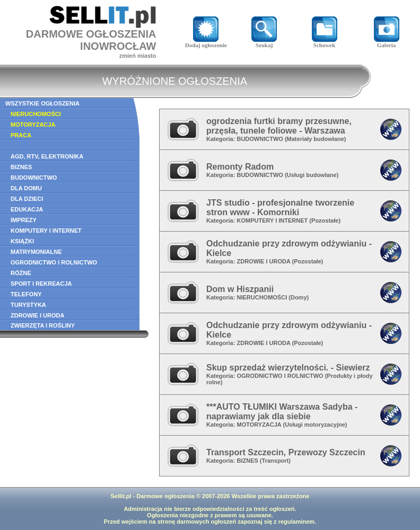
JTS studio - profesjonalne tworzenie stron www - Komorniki (280, 207)
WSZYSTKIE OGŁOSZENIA (42, 103)
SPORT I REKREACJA (41, 284)
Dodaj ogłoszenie (206, 42)
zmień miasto (138, 56)
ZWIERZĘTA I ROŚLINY (43, 325)
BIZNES (21, 167)
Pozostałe (325, 220)
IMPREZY (24, 220)
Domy (299, 297)
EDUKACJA (27, 209)
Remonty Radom (240, 167)
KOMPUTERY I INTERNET (46, 231)
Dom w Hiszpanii (240, 289)
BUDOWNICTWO (34, 178)
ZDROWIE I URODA (37, 315)
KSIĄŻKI (22, 241)
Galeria (387, 42)
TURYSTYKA (28, 305)
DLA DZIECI (27, 199)
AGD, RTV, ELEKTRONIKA (47, 156)
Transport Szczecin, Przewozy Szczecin (286, 452)
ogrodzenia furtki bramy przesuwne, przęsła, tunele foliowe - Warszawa (279, 126)
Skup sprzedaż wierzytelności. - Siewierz (288, 368)
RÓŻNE (21, 273)
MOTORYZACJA (33, 125)
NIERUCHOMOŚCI (36, 114)
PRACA (21, 135)
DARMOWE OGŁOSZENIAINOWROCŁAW (91, 40)
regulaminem (296, 522)
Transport (275, 461)
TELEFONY (26, 294)
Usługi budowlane (312, 175)
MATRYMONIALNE (36, 252)
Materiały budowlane (316, 139)
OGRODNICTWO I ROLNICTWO (54, 262)
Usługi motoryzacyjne (315, 425)
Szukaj (264, 42)
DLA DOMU (26, 188)
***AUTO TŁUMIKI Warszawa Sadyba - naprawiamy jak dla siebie (282, 412)
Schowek (325, 42)
